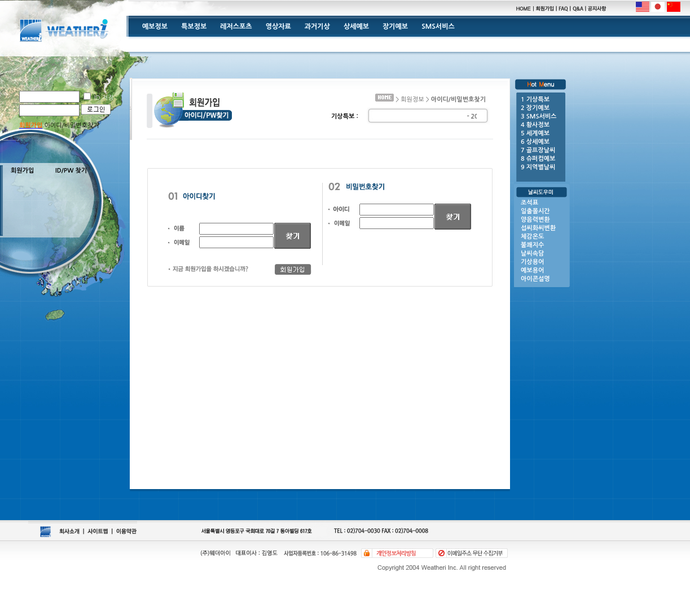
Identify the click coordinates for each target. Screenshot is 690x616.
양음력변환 (535, 220)
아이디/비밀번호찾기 (71, 126)
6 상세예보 (535, 142)
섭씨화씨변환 (538, 228)
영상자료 (278, 27)
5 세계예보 (535, 133)
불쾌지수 (532, 245)
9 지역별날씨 (538, 167)
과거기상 (317, 27)
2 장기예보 (535, 108)
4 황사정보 (535, 125)
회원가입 (22, 171)
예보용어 (532, 270)
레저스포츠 (236, 27)
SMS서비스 (438, 27)
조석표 (529, 203)
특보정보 (194, 27)
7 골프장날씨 (538, 150)
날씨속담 (532, 254)
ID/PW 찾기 (71, 171)
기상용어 (532, 262)
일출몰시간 (535, 211)
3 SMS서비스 (539, 116)
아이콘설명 (535, 279)
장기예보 (395, 27)
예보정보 (155, 27)
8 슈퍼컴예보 (538, 159)
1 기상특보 (535, 100)
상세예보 (356, 27)
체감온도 (532, 237)
